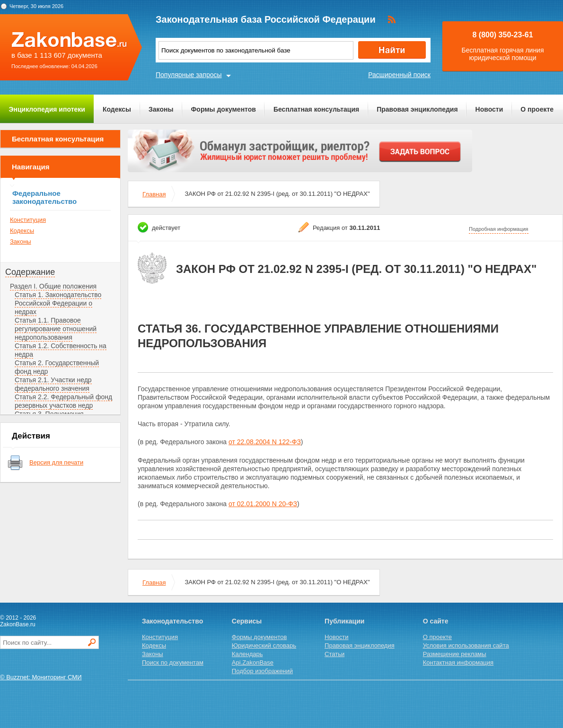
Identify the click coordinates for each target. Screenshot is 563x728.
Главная (154, 194)
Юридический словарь (264, 645)
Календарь (247, 654)
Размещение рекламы (455, 654)
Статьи (334, 654)
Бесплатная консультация (316, 109)
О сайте (436, 621)
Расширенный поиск (399, 75)
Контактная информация (458, 662)
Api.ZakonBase (253, 662)
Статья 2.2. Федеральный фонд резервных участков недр (63, 401)
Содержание (30, 272)
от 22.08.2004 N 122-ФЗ (265, 442)
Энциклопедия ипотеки (47, 109)
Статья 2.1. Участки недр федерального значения (53, 384)
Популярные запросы (189, 75)
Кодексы (117, 109)
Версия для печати (56, 462)
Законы (161, 109)
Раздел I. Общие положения (53, 286)
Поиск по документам (173, 662)
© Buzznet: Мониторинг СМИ (41, 677)
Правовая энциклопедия (417, 109)
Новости (489, 109)
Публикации (344, 621)
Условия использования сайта (466, 645)
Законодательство (172, 621)
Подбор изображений (262, 671)
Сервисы (247, 621)
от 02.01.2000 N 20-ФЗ (263, 504)
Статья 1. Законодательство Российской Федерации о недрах (58, 303)
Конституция (28, 220)
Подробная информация (499, 229)
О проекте (537, 109)
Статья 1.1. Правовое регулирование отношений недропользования (56, 329)
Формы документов (223, 109)
